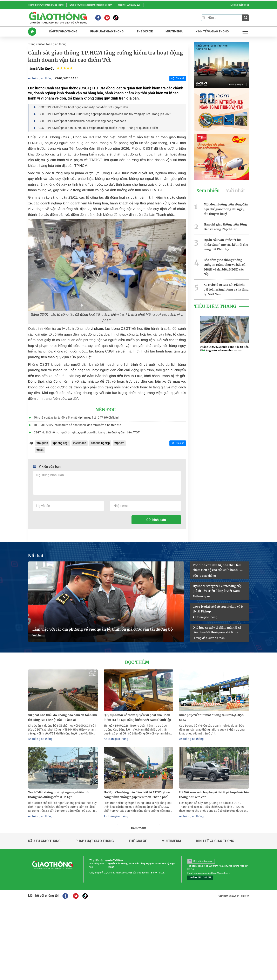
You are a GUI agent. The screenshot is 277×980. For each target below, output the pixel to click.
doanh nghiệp (101, 443)
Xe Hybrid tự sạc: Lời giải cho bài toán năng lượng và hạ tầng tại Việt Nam (226, 289)
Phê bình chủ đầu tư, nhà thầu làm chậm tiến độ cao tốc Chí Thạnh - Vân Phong (217, 568)
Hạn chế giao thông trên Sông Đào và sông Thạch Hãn (225, 227)
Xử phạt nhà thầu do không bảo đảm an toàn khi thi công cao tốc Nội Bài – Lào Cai (63, 717)
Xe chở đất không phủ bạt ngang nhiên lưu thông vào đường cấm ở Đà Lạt (59, 795)
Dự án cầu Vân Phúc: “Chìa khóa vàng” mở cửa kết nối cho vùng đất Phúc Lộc (226, 245)
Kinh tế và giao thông (215, 841)
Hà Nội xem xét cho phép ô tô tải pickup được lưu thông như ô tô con (214, 795)
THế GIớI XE (145, 31)
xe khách (80, 443)
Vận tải (37, 635)
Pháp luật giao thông (95, 841)
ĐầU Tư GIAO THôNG (63, 31)
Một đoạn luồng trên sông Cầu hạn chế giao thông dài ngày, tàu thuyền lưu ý (226, 209)
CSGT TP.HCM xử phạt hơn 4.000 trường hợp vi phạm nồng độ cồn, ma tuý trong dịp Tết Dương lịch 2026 (105, 114)
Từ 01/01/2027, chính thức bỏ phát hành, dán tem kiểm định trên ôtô (77, 425)
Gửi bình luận (156, 520)
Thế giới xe (138, 841)
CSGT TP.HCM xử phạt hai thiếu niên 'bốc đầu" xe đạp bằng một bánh (82, 121)
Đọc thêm (137, 662)
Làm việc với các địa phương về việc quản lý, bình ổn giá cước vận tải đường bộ (103, 629)
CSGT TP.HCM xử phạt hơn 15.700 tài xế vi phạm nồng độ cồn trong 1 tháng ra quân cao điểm (98, 128)
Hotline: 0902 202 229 (129, 5)
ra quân (43, 443)
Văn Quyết (46, 69)
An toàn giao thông (54, 44)
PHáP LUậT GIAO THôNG (107, 31)
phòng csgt (61, 443)
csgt (41, 450)
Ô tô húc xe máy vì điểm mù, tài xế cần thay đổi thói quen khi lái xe (217, 630)
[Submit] (246, 18)
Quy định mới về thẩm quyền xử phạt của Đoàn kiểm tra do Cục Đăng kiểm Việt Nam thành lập (137, 717)
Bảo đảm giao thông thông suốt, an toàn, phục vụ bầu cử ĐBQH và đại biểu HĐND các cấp (225, 267)
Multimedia (171, 841)
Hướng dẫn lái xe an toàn (209, 638)
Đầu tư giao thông (204, 576)
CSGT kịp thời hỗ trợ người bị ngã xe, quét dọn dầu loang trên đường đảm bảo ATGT (87, 432)
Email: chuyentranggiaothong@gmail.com (91, 5)
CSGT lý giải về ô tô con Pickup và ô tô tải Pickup (218, 609)
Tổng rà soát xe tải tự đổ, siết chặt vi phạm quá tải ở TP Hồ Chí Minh (77, 418)
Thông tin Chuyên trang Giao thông (46, 5)
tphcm (120, 443)
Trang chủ (34, 44)
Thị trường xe (201, 596)
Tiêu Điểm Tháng (215, 306)
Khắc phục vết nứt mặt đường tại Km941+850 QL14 (211, 717)
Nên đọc (106, 410)
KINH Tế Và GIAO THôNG (212, 31)
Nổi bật (36, 556)
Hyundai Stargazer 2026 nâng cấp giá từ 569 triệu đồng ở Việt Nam (217, 588)
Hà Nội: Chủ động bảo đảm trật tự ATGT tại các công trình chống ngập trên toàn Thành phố (137, 795)
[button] (203, 351)
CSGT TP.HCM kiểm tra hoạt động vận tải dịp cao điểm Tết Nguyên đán (83, 107)
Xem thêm (138, 828)
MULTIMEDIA (174, 31)
